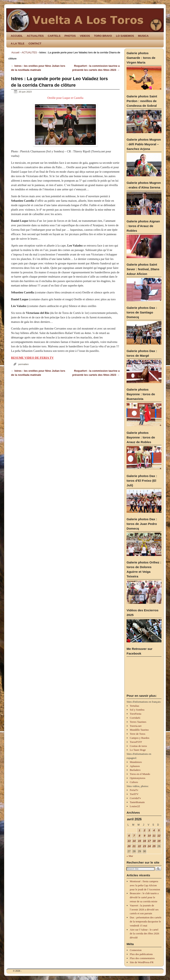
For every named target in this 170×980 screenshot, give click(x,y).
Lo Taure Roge (138, 750)
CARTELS (54, 36)
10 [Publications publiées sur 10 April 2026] (149, 836)
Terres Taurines (138, 722)
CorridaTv (135, 798)
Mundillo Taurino (139, 730)
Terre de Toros (138, 734)
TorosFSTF (136, 742)
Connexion (136, 950)
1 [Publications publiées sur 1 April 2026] (139, 830)
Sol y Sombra (137, 710)
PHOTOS (70, 36)
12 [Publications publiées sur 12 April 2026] (159, 836)
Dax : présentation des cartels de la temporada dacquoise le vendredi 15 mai (146, 921)
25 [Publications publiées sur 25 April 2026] (154, 846)
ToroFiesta (135, 714)
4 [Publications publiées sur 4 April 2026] (154, 830)
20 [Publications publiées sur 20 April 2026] (129, 846)
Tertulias (134, 706)
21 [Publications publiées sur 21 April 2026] (134, 846)
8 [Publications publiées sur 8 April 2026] (139, 836)
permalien (23, 364)
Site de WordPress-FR (142, 962)
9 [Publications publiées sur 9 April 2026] (145, 836)
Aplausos (135, 766)
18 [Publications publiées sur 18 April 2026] (154, 841)
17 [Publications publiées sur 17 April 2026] (149, 841)
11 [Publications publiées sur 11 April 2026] (154, 836)
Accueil (15, 53)
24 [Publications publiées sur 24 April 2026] (149, 846)
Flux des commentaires (142, 958)
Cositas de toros (138, 746)
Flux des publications (141, 954)
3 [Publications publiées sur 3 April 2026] (149, 830)
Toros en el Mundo (140, 774)
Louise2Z (135, 806)
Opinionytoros (138, 778)
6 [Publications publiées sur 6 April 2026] (129, 836)
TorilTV (134, 794)
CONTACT (35, 44)
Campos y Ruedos (140, 738)
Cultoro (134, 782)
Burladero (135, 770)
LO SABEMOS (125, 36)
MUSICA (143, 36)
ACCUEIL (17, 36)
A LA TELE (18, 44)
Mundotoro (136, 762)
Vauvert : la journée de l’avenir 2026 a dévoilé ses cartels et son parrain (144, 909)
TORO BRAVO (103, 36)
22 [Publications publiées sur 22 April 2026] (139, 846)
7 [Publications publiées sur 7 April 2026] (134, 836)
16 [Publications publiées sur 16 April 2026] (145, 841)
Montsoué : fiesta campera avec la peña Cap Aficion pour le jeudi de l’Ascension (145, 885)
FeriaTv (134, 790)
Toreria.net (136, 726)
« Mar (130, 856)
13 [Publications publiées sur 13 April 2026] (129, 841)
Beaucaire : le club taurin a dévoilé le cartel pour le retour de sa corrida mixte (144, 897)
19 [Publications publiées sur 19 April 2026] (159, 841)
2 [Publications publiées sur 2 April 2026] (145, 830)
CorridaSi (135, 718)
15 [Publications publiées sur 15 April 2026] (139, 841)
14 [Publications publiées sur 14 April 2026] (134, 841)
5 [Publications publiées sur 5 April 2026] (159, 830)
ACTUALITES (35, 36)
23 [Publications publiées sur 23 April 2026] (145, 846)
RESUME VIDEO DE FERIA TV (32, 358)
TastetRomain (137, 802)
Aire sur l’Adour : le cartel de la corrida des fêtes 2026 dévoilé (145, 934)
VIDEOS (85, 36)
